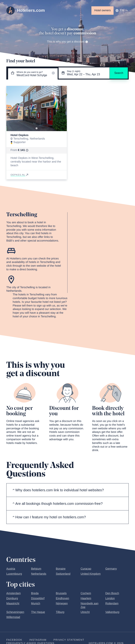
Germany (111, 569)
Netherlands (39, 574)
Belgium (36, 569)
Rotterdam (112, 604)
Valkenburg (112, 612)
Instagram (38, 640)
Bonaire (61, 569)
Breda (35, 593)
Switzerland (63, 574)
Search (119, 73)
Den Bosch (112, 593)
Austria (11, 569)
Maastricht (13, 604)
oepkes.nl (20, 175)
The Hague (38, 612)
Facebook (14, 640)
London (110, 598)
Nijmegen (62, 604)
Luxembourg (14, 574)
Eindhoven (63, 598)
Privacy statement (69, 640)
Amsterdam (14, 593)
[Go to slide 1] (36, 128)
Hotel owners (102, 10)
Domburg (12, 598)
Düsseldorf (38, 598)
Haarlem (86, 598)
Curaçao (86, 569)
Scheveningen (15, 612)
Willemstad (13, 617)
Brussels (61, 593)
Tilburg (60, 612)
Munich (36, 604)
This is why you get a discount (67, 42)
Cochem (86, 593)
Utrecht (85, 612)
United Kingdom (91, 574)
